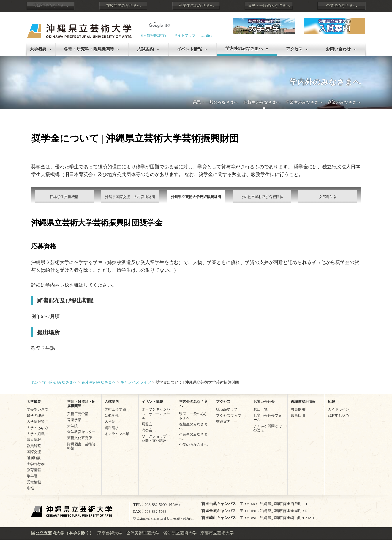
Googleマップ (227, 409)
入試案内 (146, 49)
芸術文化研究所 (80, 438)
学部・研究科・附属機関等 (89, 49)
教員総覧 (34, 446)
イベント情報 (189, 49)
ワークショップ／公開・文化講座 (156, 438)
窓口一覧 (260, 409)
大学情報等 (36, 422)
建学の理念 (36, 416)
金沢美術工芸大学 (143, 533)
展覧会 (147, 424)
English (207, 35)
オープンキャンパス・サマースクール (156, 414)
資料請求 (112, 428)
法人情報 (34, 440)
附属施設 (34, 458)
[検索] (175, 26)
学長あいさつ (37, 409)
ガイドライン (339, 409)
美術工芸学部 (78, 414)
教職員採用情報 (303, 402)
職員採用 (298, 416)
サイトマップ (185, 35)
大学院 (72, 426)
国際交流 (34, 452)
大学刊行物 (36, 464)
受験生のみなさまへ (51, 6)
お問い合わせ (338, 49)
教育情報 (34, 470)
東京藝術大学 (110, 533)
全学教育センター (81, 432)
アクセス (294, 49)
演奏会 (147, 430)
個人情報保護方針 (154, 35)
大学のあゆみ (37, 428)
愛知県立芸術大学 (180, 533)
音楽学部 (74, 420)
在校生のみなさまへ (123, 6)
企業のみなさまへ (342, 6)
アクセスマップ (229, 416)
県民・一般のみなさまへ (269, 6)
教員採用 (298, 409)
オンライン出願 (117, 434)
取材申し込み (339, 416)
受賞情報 (34, 482)
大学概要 (38, 49)
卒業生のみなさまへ (196, 6)
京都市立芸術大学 (217, 533)
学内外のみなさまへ (244, 49)
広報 (30, 488)
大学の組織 (36, 434)
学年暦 (32, 476)
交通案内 (223, 422)
